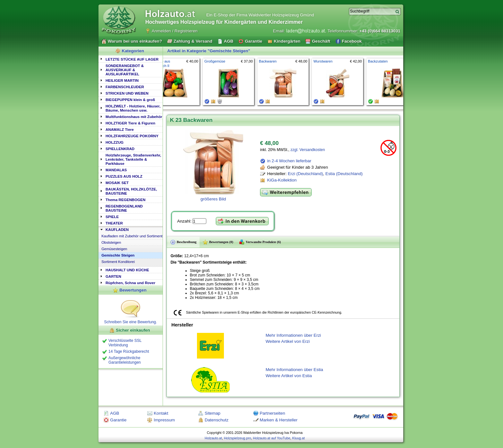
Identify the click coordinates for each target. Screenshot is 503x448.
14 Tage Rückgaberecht (129, 351)
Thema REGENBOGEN (125, 200)
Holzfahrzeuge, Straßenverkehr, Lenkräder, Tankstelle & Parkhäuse (133, 159)
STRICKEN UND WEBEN (127, 93)
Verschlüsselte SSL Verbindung (125, 343)
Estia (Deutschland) (344, 174)
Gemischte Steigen (118, 255)
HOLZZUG (115, 142)
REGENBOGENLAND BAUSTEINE (124, 208)
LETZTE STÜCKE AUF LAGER (132, 59)
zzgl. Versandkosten (307, 150)
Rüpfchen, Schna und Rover (130, 283)
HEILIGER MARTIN (122, 80)
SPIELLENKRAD (120, 149)
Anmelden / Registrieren (175, 31)
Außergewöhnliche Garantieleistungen (125, 360)
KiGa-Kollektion (282, 180)
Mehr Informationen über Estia (294, 370)
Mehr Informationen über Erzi (293, 335)
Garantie (118, 420)
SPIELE (112, 217)
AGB (115, 413)
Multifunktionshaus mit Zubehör (134, 117)
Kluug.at (298, 438)
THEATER (114, 223)
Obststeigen (111, 242)
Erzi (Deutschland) (305, 174)
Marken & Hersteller (279, 420)
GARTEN (113, 276)
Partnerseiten (273, 413)
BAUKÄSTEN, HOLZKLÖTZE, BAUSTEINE (131, 191)
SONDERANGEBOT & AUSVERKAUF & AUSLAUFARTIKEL (125, 70)
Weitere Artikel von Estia (289, 376)
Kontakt (161, 413)
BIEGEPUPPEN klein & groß (130, 100)
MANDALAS (116, 170)
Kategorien (133, 51)
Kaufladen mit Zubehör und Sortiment (132, 236)
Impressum (164, 420)
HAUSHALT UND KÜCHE (127, 270)
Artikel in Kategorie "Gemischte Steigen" (209, 51)
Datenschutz (217, 420)
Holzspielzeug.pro (238, 438)
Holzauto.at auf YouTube (272, 438)
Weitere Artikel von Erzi (288, 341)
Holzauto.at (213, 438)
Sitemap (213, 413)
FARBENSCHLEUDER (125, 87)
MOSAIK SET (117, 183)
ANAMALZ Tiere (120, 129)
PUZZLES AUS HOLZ (124, 176)
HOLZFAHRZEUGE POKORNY (132, 136)
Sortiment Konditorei (118, 262)
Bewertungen (133, 290)
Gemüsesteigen (114, 249)
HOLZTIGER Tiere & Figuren (130, 123)
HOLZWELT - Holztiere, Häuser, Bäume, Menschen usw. (133, 108)
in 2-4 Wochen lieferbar (289, 161)
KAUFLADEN (117, 229)
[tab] (131, 59)
